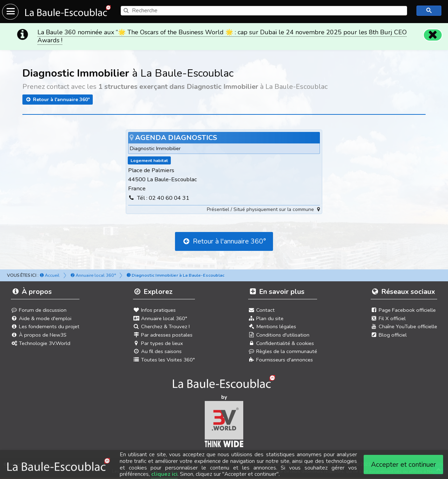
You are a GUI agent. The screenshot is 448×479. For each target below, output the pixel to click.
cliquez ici (164, 474)
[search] (264, 11)
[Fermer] (433, 35)
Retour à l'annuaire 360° (58, 100)
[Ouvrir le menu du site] (10, 12)
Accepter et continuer (404, 464)
